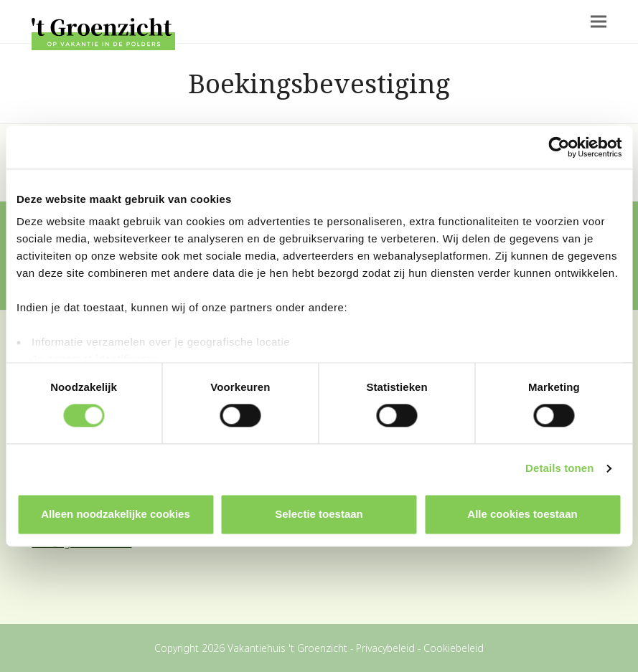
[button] (599, 22)
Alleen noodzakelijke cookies (116, 514)
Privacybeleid (385, 648)
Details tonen (559, 469)
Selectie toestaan (319, 514)
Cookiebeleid (454, 648)
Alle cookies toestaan (522, 514)
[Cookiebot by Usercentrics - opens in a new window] (559, 147)
